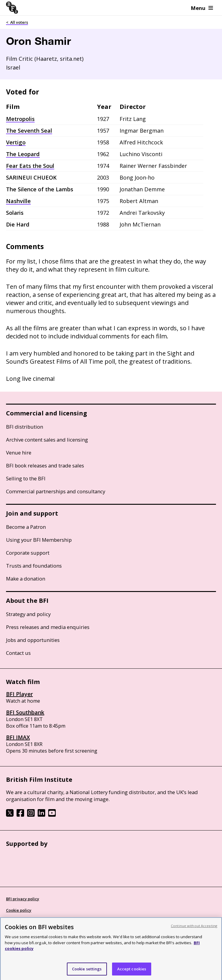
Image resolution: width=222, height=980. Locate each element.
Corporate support (28, 553)
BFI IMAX (18, 737)
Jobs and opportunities (33, 640)
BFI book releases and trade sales (45, 465)
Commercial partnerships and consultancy (56, 491)
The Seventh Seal (29, 131)
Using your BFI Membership (39, 540)
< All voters (17, 22)
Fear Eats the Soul (30, 166)
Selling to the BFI (26, 478)
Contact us (18, 653)
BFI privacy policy (23, 899)
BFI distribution (25, 427)
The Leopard (23, 154)
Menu (202, 8)
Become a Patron (26, 527)
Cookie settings (87, 972)
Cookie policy (19, 910)
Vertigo (16, 142)
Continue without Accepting (194, 929)
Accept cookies (132, 972)
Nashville (18, 201)
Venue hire (19, 453)
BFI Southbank (25, 712)
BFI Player (19, 694)
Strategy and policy (28, 614)
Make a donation (26, 579)
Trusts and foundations (34, 566)
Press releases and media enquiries (48, 627)
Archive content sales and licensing (47, 440)
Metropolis (20, 119)
